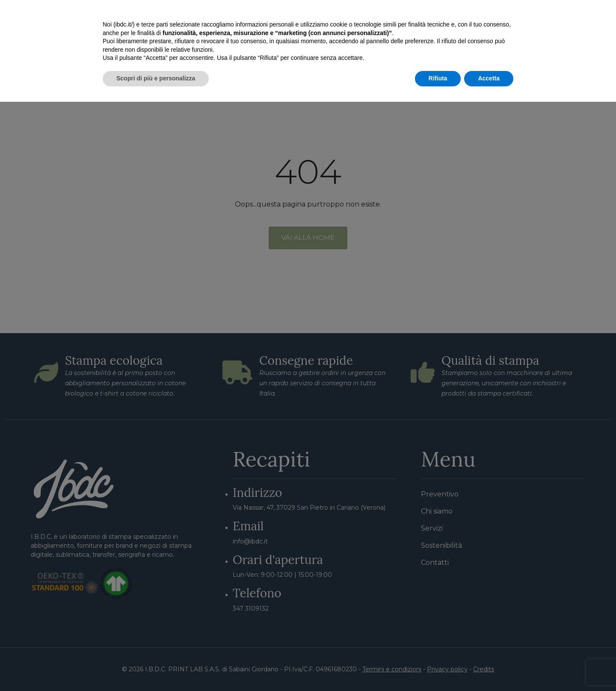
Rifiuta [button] (438, 667)
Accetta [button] (489, 667)
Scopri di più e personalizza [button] (156, 667)
